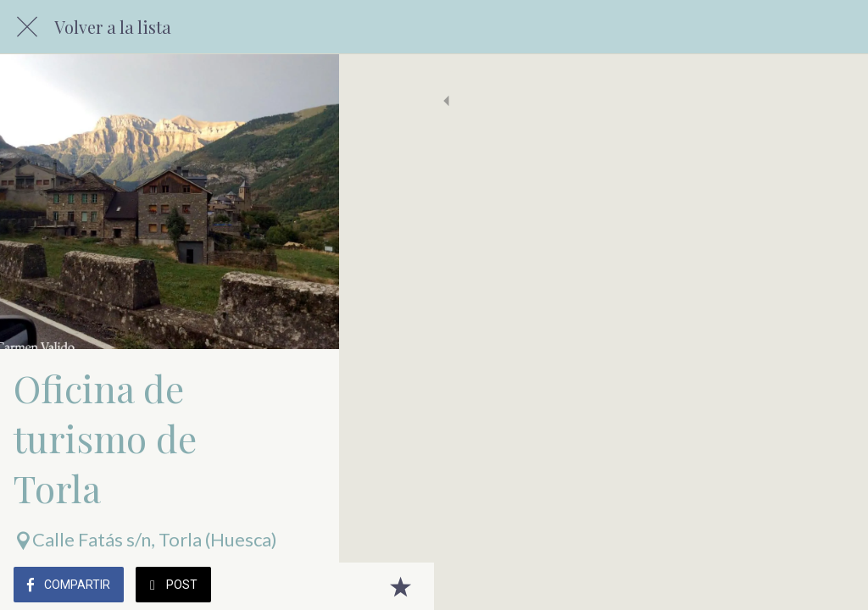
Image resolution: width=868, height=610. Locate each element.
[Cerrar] (27, 27)
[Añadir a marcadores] (834, 586)
